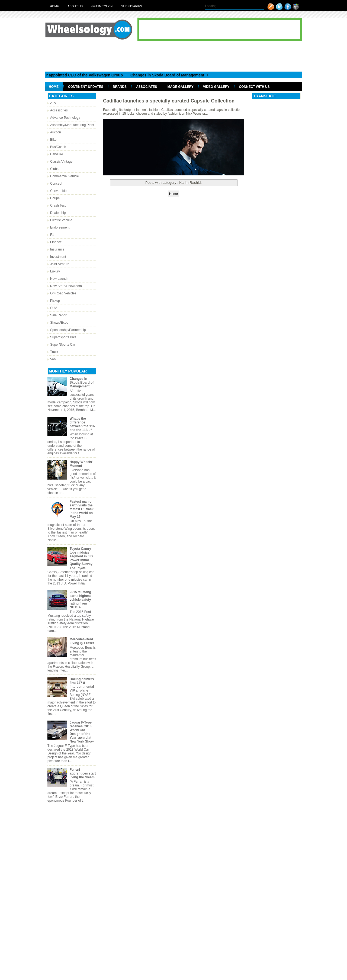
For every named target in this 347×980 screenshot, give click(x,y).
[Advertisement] (173, 56)
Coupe (55, 198)
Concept (56, 184)
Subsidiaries (132, 6)
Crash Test (58, 205)
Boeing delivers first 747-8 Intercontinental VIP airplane (82, 685)
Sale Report (59, 315)
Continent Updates (86, 87)
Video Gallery (216, 87)
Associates (147, 87)
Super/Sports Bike (63, 337)
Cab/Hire (57, 154)
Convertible (58, 191)
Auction (56, 132)
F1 (52, 235)
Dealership (58, 213)
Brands (120, 87)
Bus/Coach (58, 147)
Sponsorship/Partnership (68, 330)
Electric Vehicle (61, 220)
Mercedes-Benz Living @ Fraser (82, 641)
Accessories (59, 110)
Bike (53, 140)
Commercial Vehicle (65, 176)
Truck (54, 352)
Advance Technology (65, 118)
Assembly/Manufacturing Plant (72, 125)
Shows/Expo (59, 323)
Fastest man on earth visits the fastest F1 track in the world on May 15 (82, 509)
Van (53, 359)
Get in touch (102, 6)
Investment (58, 257)
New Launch (59, 279)
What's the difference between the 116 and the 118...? (82, 424)
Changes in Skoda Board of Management (171, 75)
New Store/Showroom (66, 286)
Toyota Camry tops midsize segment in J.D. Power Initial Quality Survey (82, 556)
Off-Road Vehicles (63, 293)
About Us (75, 6)
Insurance (57, 249)
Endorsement (60, 227)
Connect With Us (254, 87)
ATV (53, 103)
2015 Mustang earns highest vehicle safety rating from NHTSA (80, 600)
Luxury (55, 271)
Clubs (54, 169)
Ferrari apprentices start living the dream (83, 773)
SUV (54, 308)
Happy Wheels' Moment (81, 464)
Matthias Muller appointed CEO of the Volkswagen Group (75, 75)
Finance (56, 242)
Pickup (55, 301)
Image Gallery (180, 87)
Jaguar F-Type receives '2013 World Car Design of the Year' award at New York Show (82, 732)
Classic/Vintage (61, 162)
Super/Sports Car (63, 345)
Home (54, 6)
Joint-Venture (60, 264)
